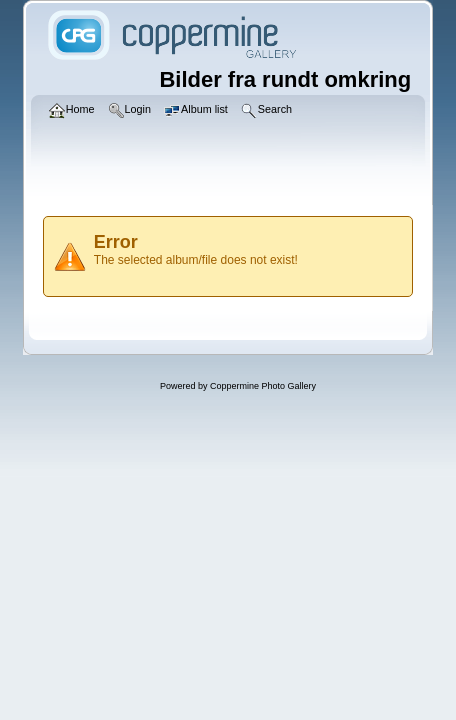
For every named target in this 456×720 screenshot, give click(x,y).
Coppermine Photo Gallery (263, 386)
